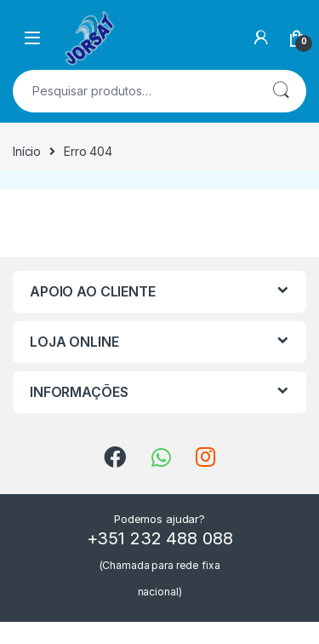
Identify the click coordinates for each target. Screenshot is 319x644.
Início (27, 151)
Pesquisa (281, 91)
